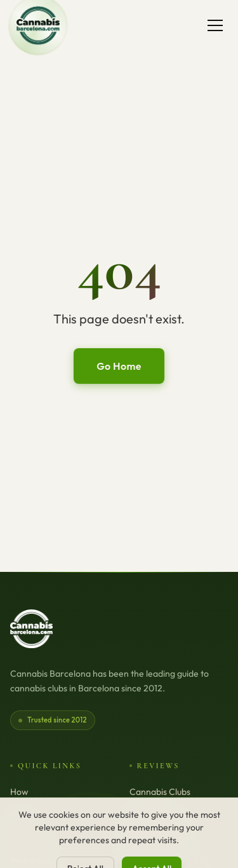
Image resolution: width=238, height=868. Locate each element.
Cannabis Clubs (160, 792)
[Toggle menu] (215, 25)
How (19, 792)
